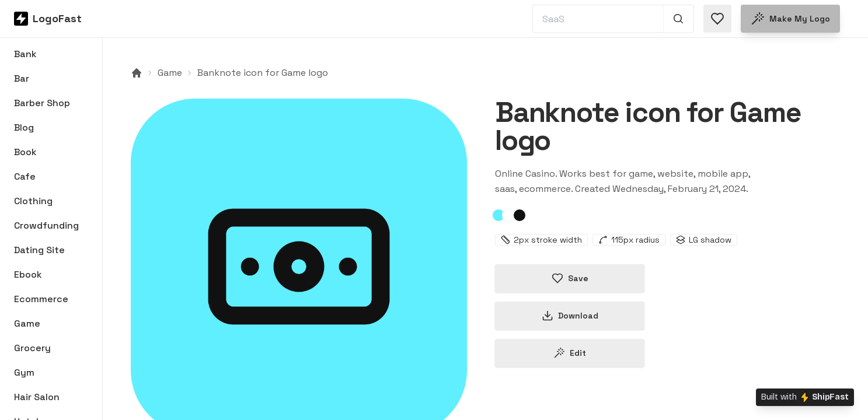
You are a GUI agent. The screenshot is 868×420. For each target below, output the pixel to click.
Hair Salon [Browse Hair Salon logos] (37, 397)
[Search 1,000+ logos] (679, 19)
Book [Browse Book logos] (25, 152)
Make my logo (790, 19)
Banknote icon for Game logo (263, 73)
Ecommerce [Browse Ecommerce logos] (41, 299)
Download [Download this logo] (570, 316)
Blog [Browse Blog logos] (24, 127)
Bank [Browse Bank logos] (25, 54)
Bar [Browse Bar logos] (22, 78)
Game (170, 73)
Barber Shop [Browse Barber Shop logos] (42, 103)
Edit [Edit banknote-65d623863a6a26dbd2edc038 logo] (570, 353)
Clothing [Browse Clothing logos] (33, 201)
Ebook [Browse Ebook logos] (28, 274)
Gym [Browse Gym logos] (24, 372)
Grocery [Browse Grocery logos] (32, 348)
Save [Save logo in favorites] (570, 278)
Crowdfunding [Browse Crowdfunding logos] (46, 225)
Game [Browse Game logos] (27, 323)
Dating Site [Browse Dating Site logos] (39, 250)
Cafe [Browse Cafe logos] (25, 176)
